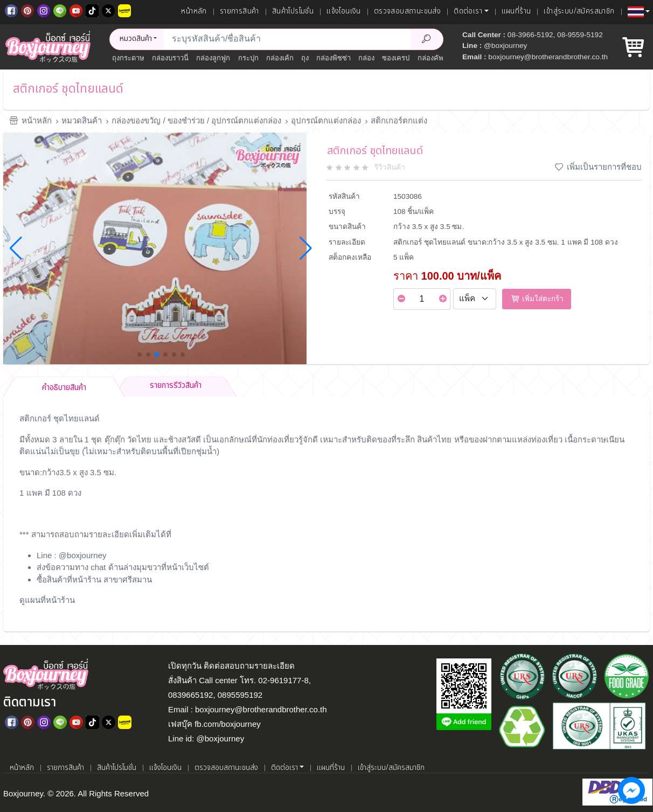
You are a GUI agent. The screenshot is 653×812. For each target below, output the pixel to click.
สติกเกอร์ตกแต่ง (399, 120)
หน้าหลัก (194, 11)
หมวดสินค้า (82, 120)
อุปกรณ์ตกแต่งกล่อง (326, 120)
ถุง (305, 58)
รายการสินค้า (239, 11)
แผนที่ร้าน (516, 11)
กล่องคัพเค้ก (436, 58)
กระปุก (248, 58)
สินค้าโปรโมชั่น (293, 11)
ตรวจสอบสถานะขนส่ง (407, 11)
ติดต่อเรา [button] (468, 11)
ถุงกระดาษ (128, 58)
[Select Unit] (475, 299)
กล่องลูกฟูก (213, 58)
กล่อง (366, 58)
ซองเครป (396, 58)
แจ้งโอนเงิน (344, 11)
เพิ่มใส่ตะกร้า (537, 299)
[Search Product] (427, 39)
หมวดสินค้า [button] (136, 39)
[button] (639, 12)
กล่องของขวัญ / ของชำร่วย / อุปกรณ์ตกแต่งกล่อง (196, 120)
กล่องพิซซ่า (334, 58)
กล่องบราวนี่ (170, 58)
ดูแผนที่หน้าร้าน (47, 600)
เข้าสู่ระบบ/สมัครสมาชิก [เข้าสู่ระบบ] (579, 11)
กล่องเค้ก (280, 58)
